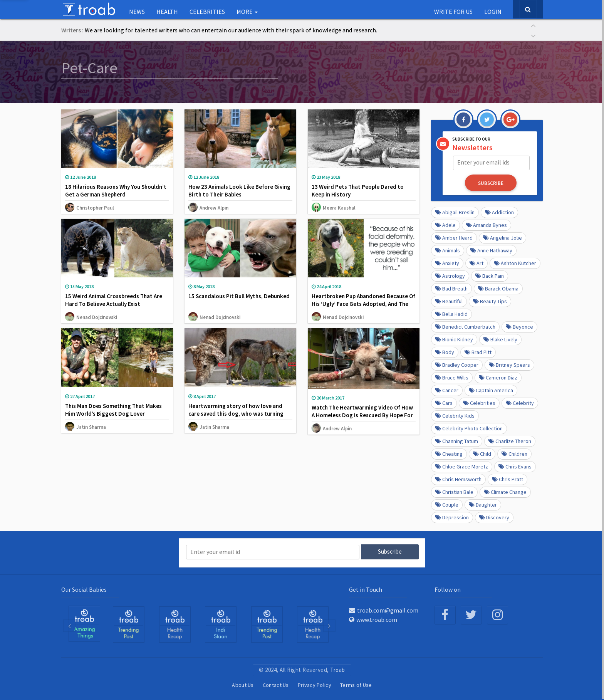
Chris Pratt (508, 479)
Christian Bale (454, 492)
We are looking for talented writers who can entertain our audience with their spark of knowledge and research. (231, 30)
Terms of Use (356, 684)
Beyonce (519, 326)
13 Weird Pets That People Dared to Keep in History (358, 191)
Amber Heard (454, 237)
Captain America (491, 390)
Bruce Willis (452, 377)
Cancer (447, 390)
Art (476, 263)
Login (493, 12)
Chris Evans (515, 466)
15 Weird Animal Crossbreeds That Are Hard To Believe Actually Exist (114, 300)
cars (444, 403)
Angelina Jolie (502, 237)
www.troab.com (373, 619)
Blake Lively (500, 339)
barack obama (498, 288)
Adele (445, 225)
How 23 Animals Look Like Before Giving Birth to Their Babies (239, 191)
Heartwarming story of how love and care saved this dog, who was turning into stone (236, 414)
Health (167, 12)
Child (482, 453)
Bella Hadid (451, 314)
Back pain (490, 275)
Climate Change (505, 492)
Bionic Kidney (454, 339)
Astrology (450, 275)
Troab (338, 669)
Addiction (499, 212)
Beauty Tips (490, 301)
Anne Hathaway (491, 250)
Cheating (449, 453)
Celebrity (520, 403)
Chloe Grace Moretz (462, 466)
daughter (483, 504)
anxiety (447, 263)
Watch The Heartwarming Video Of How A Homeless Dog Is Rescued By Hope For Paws (362, 415)
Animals (448, 250)
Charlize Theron (510, 441)
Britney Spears (509, 364)
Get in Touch (366, 589)
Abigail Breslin (455, 212)
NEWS (137, 12)
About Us (243, 684)
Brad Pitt (478, 352)
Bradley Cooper (457, 364)
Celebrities (207, 12)
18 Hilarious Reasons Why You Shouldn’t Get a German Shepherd (116, 191)
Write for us (453, 12)
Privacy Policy (315, 684)
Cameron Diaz (498, 377)
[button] (533, 25)
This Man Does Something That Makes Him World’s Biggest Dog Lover (113, 410)
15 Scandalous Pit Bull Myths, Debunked (239, 296)
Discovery (494, 517)
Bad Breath (451, 288)
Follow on (448, 589)
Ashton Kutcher (515, 263)
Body (445, 352)
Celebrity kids (455, 415)
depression (452, 517)
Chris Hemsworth (458, 479)
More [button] (247, 12)
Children (514, 453)
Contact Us (276, 684)
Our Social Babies (84, 589)
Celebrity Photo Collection (469, 428)
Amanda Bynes (487, 225)
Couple (447, 504)
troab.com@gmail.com (384, 609)
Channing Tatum (457, 441)
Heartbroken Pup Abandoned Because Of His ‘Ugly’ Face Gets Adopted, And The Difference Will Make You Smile (363, 304)
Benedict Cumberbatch (465, 326)
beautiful (449, 301)
